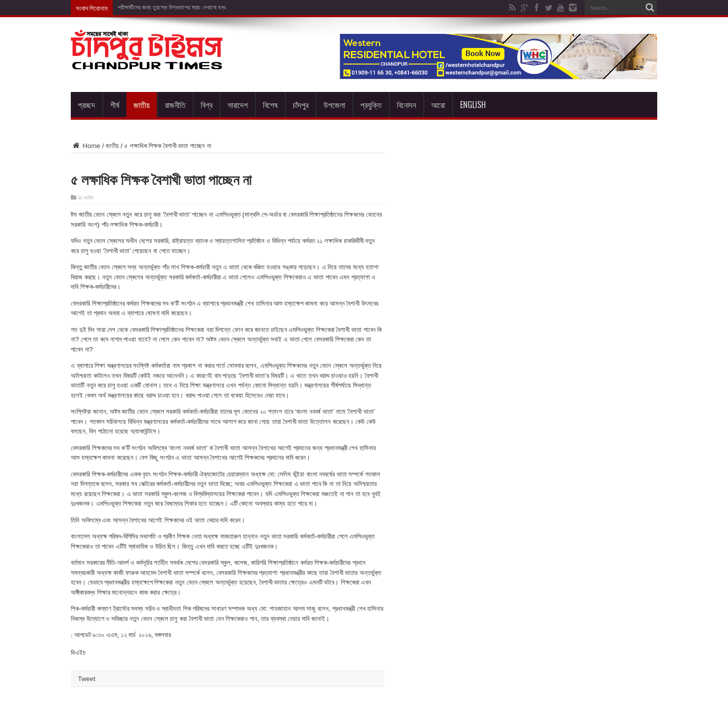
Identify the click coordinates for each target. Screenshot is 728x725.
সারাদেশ (238, 105)
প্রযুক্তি (371, 105)
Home (85, 146)
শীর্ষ (115, 105)
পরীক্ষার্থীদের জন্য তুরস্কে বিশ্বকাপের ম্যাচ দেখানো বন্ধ (172, 8)
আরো (438, 105)
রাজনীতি (175, 105)
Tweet (87, 679)
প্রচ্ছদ (86, 105)
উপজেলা (334, 105)
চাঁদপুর (301, 105)
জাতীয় (142, 105)
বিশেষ (270, 105)
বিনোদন (406, 105)
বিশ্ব (207, 105)
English (473, 105)
